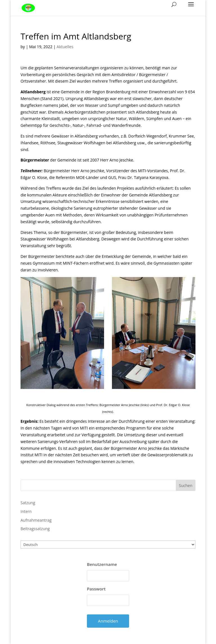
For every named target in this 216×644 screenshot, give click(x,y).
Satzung (28, 503)
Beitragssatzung (35, 529)
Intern (26, 511)
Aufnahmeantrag (36, 520)
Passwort (96, 589)
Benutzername (102, 564)
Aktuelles (65, 47)
